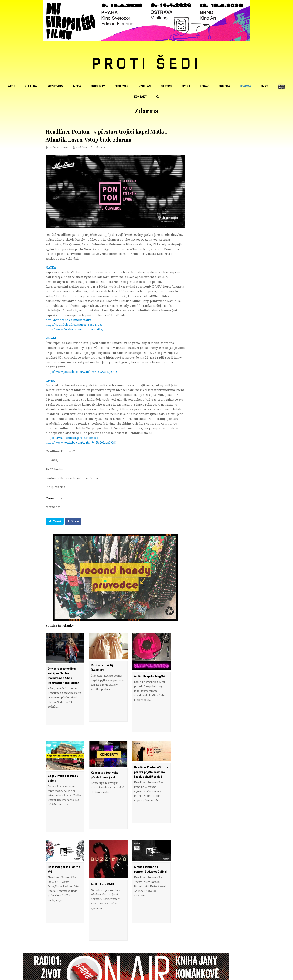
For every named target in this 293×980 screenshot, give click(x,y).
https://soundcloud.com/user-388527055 (74, 325)
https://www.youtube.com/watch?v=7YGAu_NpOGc (81, 372)
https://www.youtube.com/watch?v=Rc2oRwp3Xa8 (81, 443)
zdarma (100, 147)
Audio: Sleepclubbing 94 (149, 676)
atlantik (51, 338)
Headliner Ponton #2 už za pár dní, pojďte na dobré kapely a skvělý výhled (151, 759)
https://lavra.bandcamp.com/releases (72, 438)
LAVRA (50, 381)
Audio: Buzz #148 (102, 857)
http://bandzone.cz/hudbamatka (68, 320)
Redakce (81, 147)
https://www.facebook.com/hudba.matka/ (74, 329)
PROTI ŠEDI (147, 64)
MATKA (51, 267)
